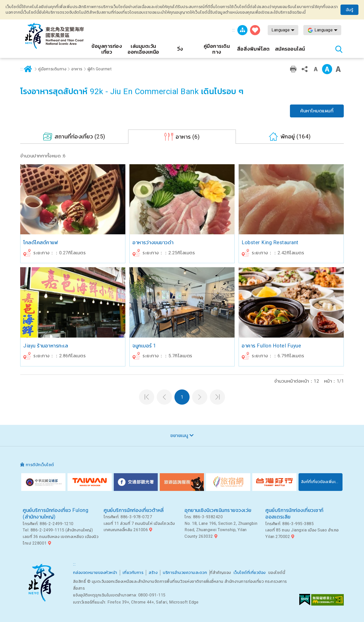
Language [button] (281, 30)
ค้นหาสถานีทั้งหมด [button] (339, 49)
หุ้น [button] (305, 69)
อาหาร (77, 69)
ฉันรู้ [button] (350, 10)
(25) (80, 136)
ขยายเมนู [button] (179, 435)
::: (234, 30)
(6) (188, 137)
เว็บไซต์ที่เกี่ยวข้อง (250, 573)
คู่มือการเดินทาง (52, 69)
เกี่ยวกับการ (133, 573)
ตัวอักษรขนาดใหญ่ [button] (338, 69)
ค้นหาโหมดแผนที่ (317, 111)
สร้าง (153, 573)
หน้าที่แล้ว (164, 397)
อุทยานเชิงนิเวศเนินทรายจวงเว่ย (218, 510)
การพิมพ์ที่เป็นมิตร (293, 69)
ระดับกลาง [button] (327, 69)
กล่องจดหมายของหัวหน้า (95, 573)
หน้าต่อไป (200, 397)
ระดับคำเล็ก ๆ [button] (316, 69)
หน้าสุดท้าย (217, 397)
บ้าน (28, 69)
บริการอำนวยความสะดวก (185, 573)
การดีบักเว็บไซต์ (40, 465)
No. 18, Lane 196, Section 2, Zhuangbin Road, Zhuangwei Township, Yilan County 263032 (221, 530)
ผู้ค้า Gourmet (100, 69)
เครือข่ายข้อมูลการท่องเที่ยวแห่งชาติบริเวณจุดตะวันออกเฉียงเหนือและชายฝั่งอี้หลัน (54, 36)
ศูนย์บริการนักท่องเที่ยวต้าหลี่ (134, 510)
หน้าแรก (147, 397)
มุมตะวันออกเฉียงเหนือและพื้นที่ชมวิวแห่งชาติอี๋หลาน (41, 583)
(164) (296, 136)
